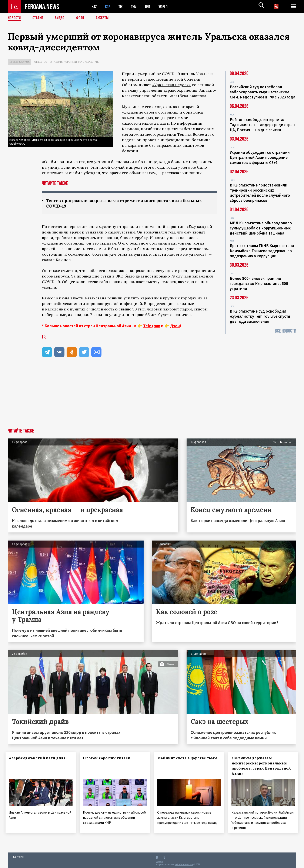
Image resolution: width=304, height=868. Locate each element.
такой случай (112, 167)
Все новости (285, 331)
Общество (41, 62)
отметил (69, 271)
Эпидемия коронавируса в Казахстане (75, 62)
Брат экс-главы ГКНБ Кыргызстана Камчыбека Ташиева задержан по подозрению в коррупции (262, 251)
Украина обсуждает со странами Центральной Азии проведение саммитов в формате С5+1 (260, 157)
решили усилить (123, 298)
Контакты (19, 856)
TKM (136, 6)
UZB (150, 6)
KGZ (108, 6)
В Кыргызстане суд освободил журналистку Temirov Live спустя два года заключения (260, 316)
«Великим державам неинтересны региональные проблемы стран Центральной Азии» (261, 766)
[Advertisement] (152, 397)
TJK (122, 6)
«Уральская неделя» (171, 85)
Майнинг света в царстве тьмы (184, 761)
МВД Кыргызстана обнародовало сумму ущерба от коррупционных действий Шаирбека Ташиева (261, 228)
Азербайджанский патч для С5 (34, 761)
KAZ (94, 6)
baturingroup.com (184, 863)
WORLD (167, 6)
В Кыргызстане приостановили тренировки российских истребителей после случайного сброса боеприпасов (260, 193)
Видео (61, 18)
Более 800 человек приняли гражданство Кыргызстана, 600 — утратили (261, 283)
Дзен (175, 326)
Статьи (39, 18)
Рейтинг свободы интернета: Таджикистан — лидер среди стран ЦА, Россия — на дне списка (262, 125)
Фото (82, 18)
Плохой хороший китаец (109, 758)
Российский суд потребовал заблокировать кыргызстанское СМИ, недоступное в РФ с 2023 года (263, 92)
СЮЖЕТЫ (105, 18)
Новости (15, 18)
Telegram (152, 326)
